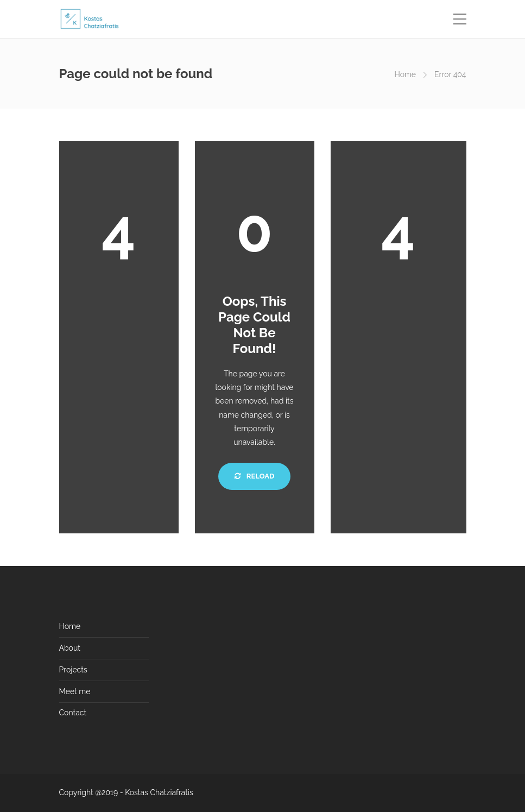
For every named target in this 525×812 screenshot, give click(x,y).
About (70, 648)
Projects (73, 670)
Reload (254, 476)
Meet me (75, 691)
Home (405, 74)
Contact (73, 713)
